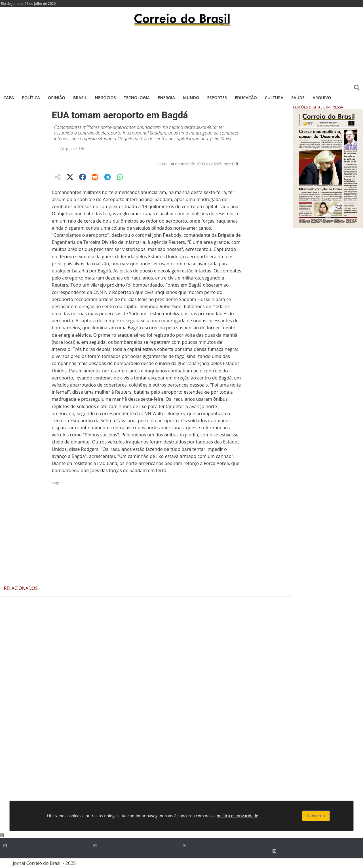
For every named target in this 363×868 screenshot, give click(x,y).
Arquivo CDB (73, 148)
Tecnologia (137, 98)
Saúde (298, 98)
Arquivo (322, 98)
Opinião (57, 98)
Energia (166, 98)
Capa (9, 98)
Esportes (217, 98)
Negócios (105, 98)
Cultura (274, 98)
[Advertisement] (181, 58)
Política (31, 98)
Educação (246, 98)
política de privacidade (237, 816)
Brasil (80, 98)
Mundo (191, 98)
